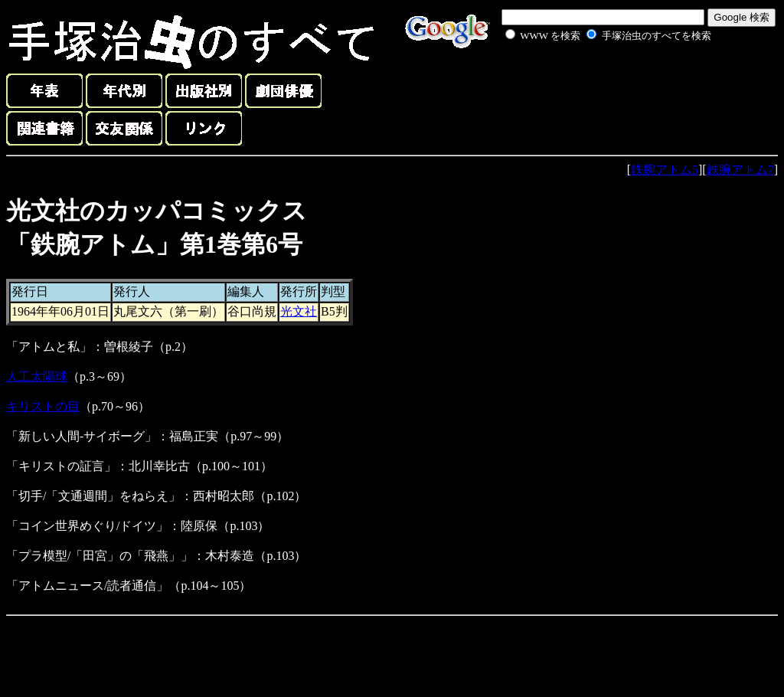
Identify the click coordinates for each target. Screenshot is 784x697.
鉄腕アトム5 (665, 170)
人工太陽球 (37, 376)
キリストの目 (43, 406)
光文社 (299, 311)
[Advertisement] (591, 80)
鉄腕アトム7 (740, 170)
